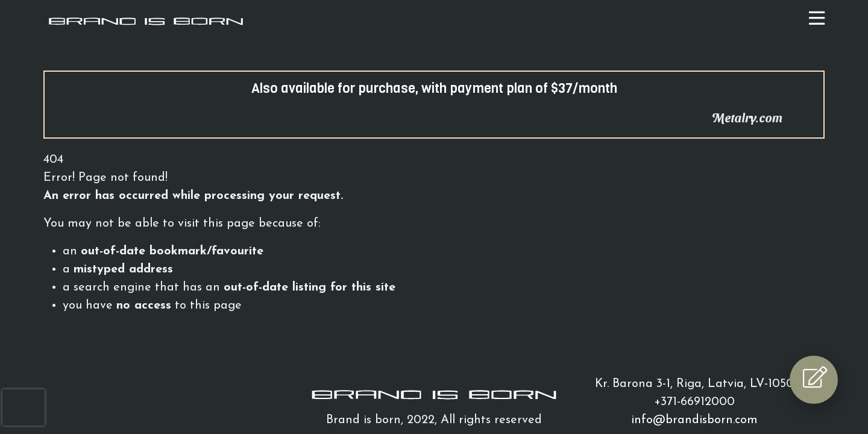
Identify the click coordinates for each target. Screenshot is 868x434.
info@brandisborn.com (694, 420)
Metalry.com (758, 118)
